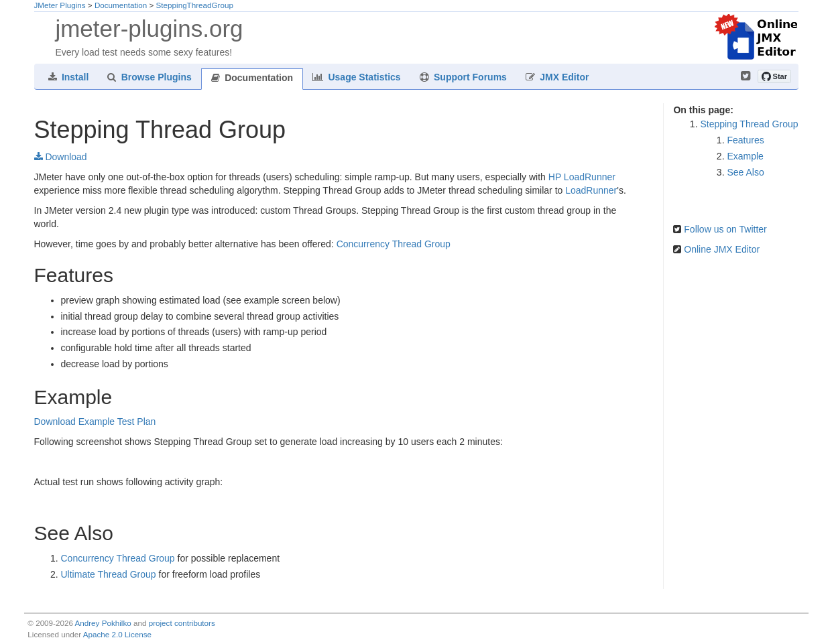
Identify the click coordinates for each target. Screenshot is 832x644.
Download (61, 157)
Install (69, 77)
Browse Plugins (149, 77)
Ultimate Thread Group (109, 574)
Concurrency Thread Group (394, 244)
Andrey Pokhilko (103, 623)
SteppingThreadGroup (195, 5)
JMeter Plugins (60, 5)
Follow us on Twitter (725, 229)
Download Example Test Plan (95, 422)
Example (745, 156)
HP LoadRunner (582, 177)
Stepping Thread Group (749, 124)
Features (745, 140)
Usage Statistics (357, 77)
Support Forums (463, 77)
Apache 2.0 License (117, 634)
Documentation (121, 5)
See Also (745, 172)
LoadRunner (591, 190)
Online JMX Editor (722, 249)
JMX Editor (557, 77)
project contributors (182, 623)
